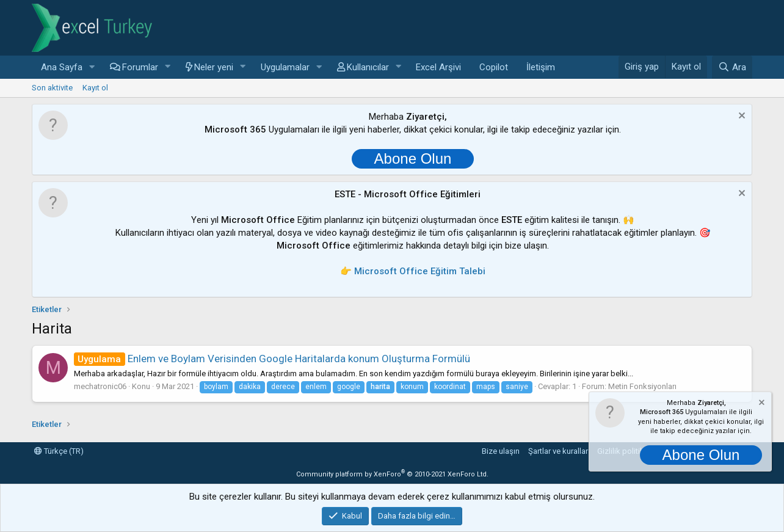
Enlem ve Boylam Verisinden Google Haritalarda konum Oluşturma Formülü (272, 359)
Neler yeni (214, 67)
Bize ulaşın (501, 451)
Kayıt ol (95, 88)
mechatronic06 (100, 386)
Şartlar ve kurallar (558, 451)
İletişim (541, 67)
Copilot (494, 67)
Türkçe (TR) (59, 451)
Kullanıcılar (368, 67)
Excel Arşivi (438, 67)
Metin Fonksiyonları (642, 386)
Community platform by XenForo (392, 474)
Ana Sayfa (62, 67)
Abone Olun (413, 159)
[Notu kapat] (740, 117)
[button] (92, 67)
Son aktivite (52, 88)
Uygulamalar (285, 67)
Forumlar (140, 67)
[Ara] (732, 67)
